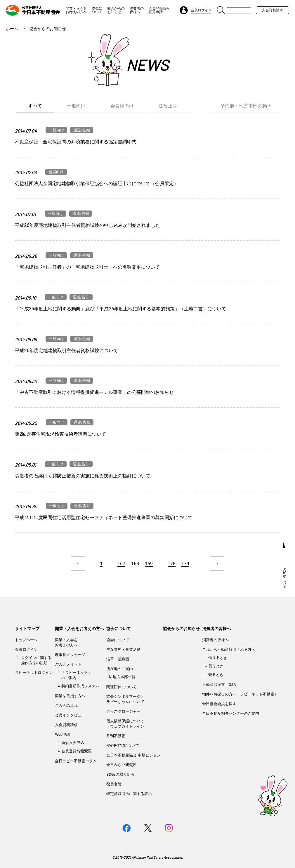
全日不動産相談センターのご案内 (231, 713)
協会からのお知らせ (116, 10)
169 (149, 564)
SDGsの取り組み (120, 774)
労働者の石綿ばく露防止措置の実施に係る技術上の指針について (83, 476)
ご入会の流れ (66, 706)
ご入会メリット (68, 664)
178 (172, 564)
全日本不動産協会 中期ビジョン (133, 755)
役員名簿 (114, 784)
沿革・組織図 (118, 659)
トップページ (26, 640)
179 (185, 564)
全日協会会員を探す (219, 704)
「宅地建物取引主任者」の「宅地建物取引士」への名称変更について (87, 267)
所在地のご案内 (120, 669)
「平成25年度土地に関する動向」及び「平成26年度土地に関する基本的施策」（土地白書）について (121, 309)
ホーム (12, 29)
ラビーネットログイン (34, 673)
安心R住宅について (123, 746)
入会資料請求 (273, 10)
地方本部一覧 (124, 677)
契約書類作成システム (80, 686)
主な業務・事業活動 (123, 649)
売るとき (216, 675)
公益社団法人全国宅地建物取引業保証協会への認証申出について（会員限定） (97, 183)
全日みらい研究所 (122, 765)
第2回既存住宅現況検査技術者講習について (61, 434)
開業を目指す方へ (70, 696)
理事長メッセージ (70, 655)
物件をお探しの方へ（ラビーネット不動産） (240, 694)
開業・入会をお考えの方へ (76, 10)
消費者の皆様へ (137, 10)
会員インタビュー (70, 715)
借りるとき (218, 658)
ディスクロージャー (123, 711)
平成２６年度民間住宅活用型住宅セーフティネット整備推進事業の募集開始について (104, 518)
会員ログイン (26, 649)
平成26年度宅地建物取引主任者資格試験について (67, 350)
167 (121, 564)
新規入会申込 (73, 743)
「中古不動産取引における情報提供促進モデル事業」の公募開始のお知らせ (94, 392)
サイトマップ (27, 629)
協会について (97, 10)
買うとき (216, 666)
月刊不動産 (116, 736)
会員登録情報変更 (77, 751)
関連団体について (122, 687)
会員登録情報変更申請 (159, 10)
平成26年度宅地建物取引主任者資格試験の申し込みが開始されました (88, 225)
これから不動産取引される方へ (229, 649)
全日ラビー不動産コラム (76, 761)
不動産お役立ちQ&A (219, 685)
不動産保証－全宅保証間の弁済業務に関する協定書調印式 (76, 142)
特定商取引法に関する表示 (129, 794)
